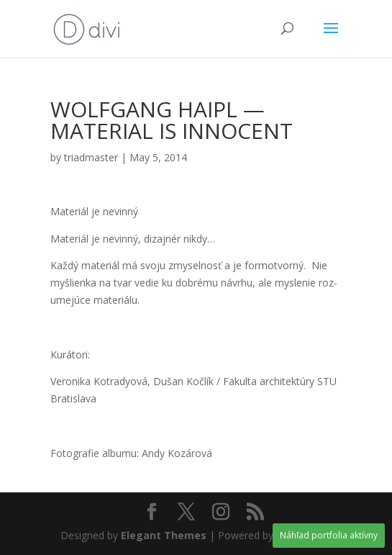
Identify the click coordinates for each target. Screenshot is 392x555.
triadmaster (91, 157)
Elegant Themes (164, 535)
